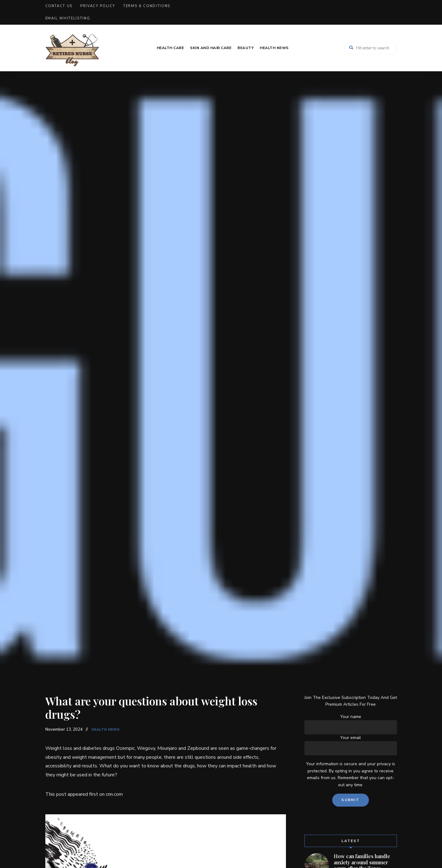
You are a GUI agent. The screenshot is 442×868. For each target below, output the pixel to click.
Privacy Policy (98, 6)
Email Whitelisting (68, 18)
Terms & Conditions (147, 6)
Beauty (246, 48)
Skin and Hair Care (211, 48)
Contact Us (59, 6)
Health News (274, 48)
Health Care (170, 48)
